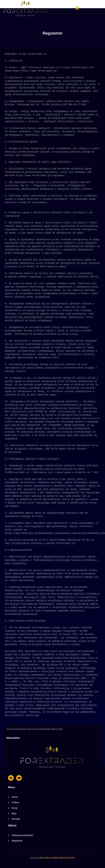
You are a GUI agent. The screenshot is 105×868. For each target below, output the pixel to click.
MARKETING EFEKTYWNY (63, 858)
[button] (77, 8)
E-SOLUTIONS (44, 858)
